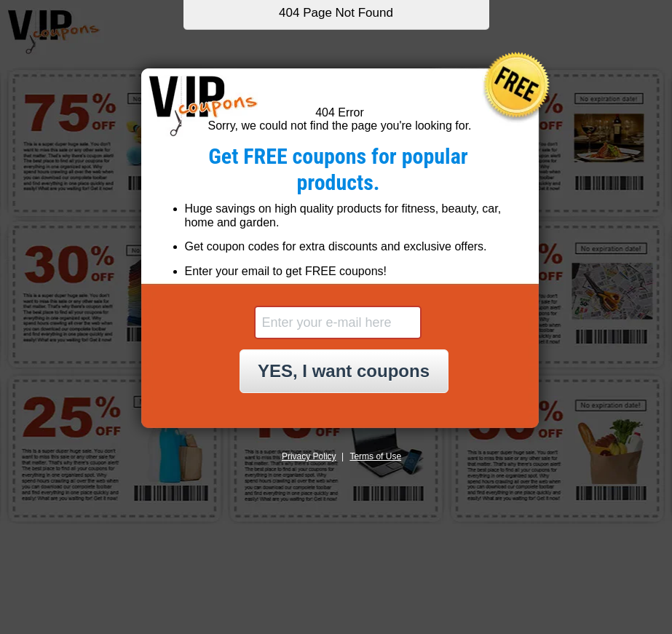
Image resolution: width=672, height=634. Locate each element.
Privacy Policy (309, 456)
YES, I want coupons (344, 371)
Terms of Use (375, 456)
